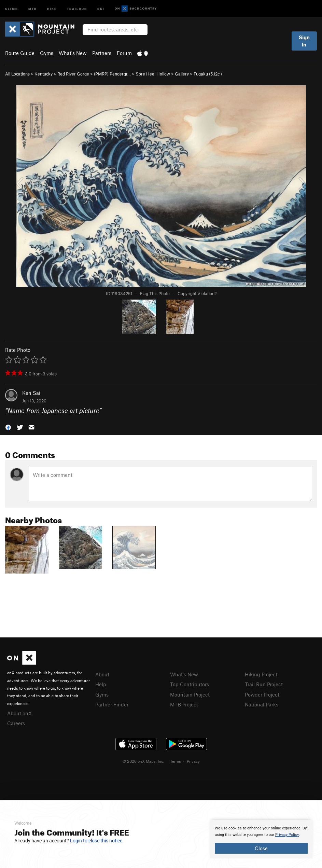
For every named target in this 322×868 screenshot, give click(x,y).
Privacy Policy (287, 835)
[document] (261, 839)
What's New (73, 53)
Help (101, 684)
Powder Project (262, 694)
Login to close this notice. (97, 841)
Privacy (193, 761)
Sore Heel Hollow (153, 74)
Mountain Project (190, 694)
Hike (52, 8)
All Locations (17, 74)
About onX (19, 713)
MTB (33, 8)
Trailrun (77, 8)
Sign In (304, 41)
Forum (124, 53)
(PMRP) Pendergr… (112, 74)
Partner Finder (112, 704)
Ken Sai (31, 393)
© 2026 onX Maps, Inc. (143, 761)
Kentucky (44, 74)
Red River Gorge (73, 74)
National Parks (262, 704)
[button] (8, 426)
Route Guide (20, 53)
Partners (102, 53)
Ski (101, 8)
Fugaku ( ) (208, 74)
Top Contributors (190, 684)
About (102, 674)
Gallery (182, 74)
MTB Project (184, 704)
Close (261, 848)
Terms (176, 761)
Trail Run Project (264, 684)
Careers (16, 723)
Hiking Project (261, 674)
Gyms (47, 53)
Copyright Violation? (197, 293)
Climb (12, 8)
